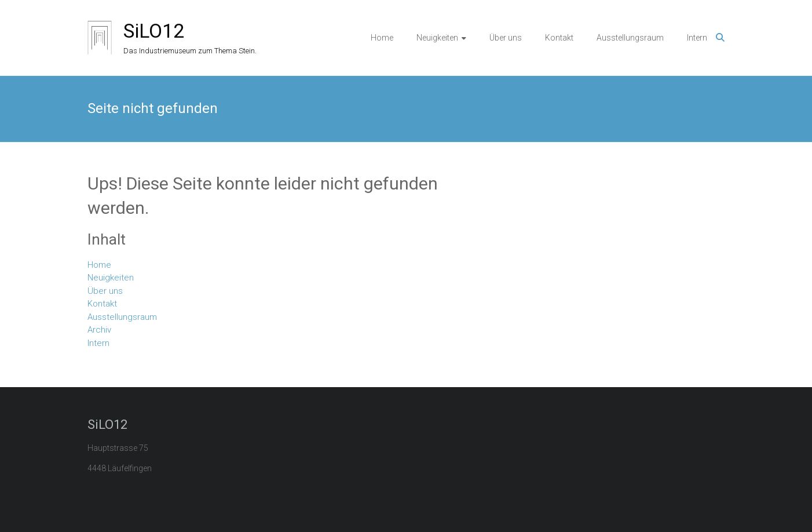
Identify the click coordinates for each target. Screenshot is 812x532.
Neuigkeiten (437, 38)
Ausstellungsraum (630, 38)
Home (382, 38)
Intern (697, 38)
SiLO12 (154, 31)
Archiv (99, 330)
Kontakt (559, 38)
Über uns (506, 38)
